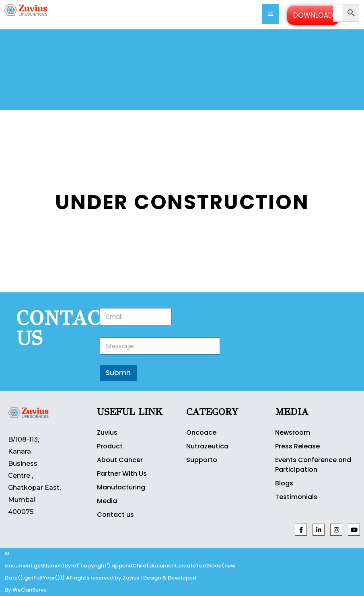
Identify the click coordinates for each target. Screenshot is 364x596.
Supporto (202, 460)
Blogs (284, 483)
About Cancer (120, 460)
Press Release (297, 446)
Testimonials (296, 497)
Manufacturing (121, 487)
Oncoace (201, 433)
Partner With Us (122, 474)
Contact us (115, 515)
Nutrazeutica (207, 446)
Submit (118, 373)
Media (107, 501)
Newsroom (293, 433)
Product (110, 446)
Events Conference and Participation (313, 465)
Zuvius (107, 433)
